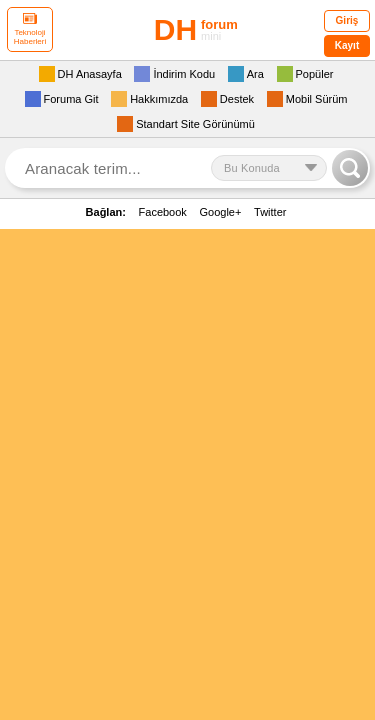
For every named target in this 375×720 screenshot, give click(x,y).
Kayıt (347, 45)
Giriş (347, 20)
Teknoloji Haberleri (30, 29)
